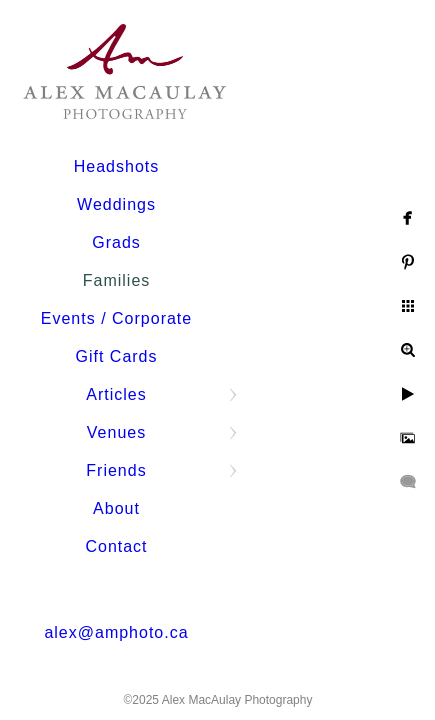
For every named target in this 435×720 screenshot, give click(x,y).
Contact (116, 546)
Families (117, 280)
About (116, 508)
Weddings (116, 204)
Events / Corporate (116, 318)
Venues (116, 432)
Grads (116, 242)
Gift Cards (116, 356)
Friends (116, 470)
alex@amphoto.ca (116, 632)
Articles (116, 394)
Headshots (117, 166)
